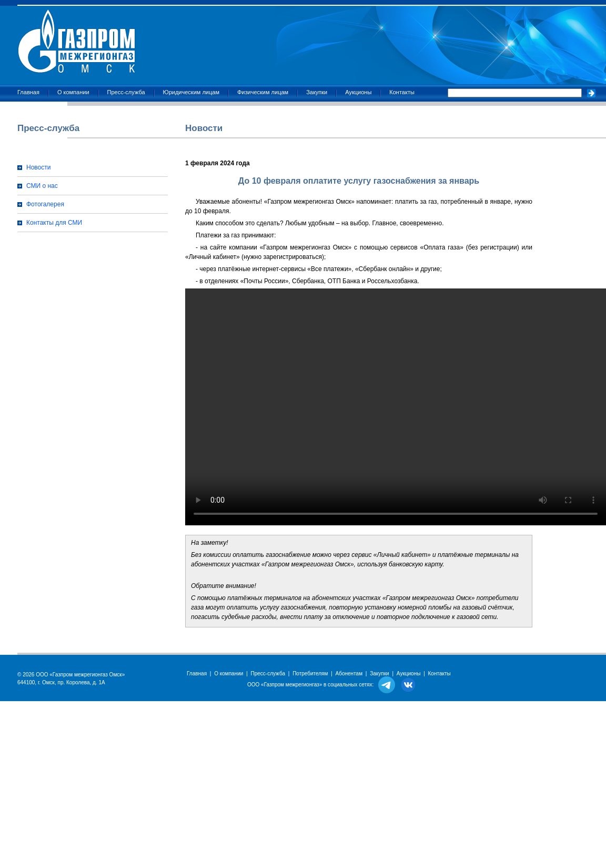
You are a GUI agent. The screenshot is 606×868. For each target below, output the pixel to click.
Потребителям (310, 674)
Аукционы (358, 92)
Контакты (402, 92)
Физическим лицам (263, 92)
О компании (73, 92)
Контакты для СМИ (54, 223)
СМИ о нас (42, 186)
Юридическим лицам (191, 92)
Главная (28, 92)
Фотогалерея (45, 204)
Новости (38, 167)
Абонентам (349, 674)
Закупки (317, 92)
